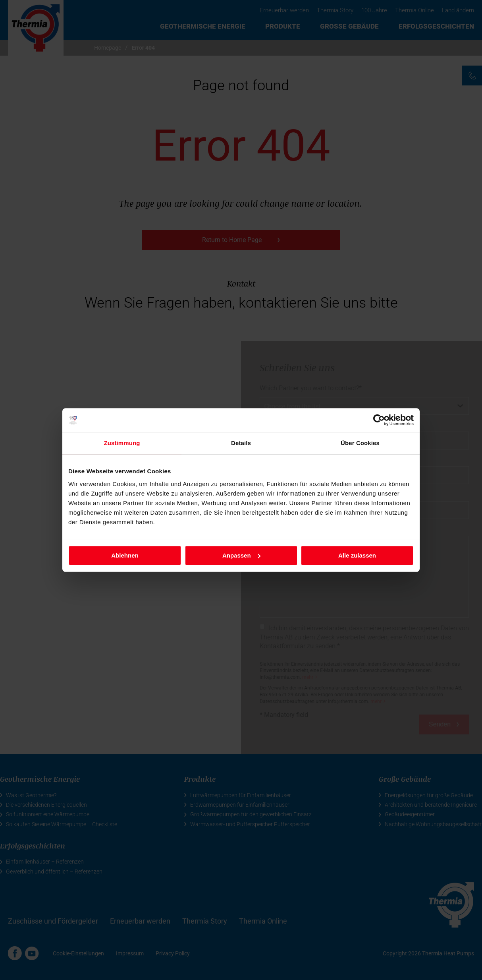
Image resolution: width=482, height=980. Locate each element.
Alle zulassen (357, 555)
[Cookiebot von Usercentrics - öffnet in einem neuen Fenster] (379, 420)
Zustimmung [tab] (122, 443)
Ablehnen (125, 555)
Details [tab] (241, 443)
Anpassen (241, 555)
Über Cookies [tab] (360, 443)
